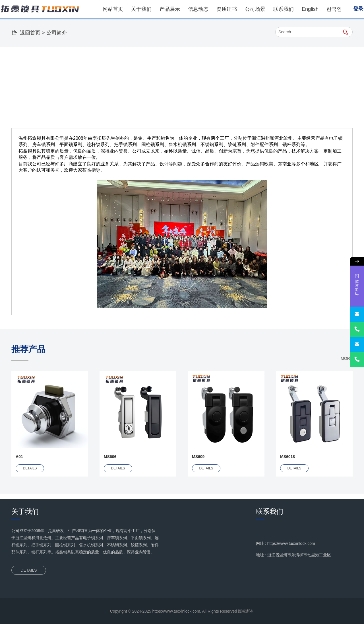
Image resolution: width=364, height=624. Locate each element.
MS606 (110, 457)
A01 (19, 457)
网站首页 (113, 9)
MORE (347, 358)
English (310, 9)
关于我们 (141, 9)
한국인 (334, 9)
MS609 (198, 457)
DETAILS (30, 468)
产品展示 (170, 9)
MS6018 (288, 457)
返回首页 (30, 33)
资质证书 (227, 9)
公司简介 (57, 33)
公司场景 (255, 9)
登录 (358, 9)
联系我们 (284, 9)
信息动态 (198, 9)
